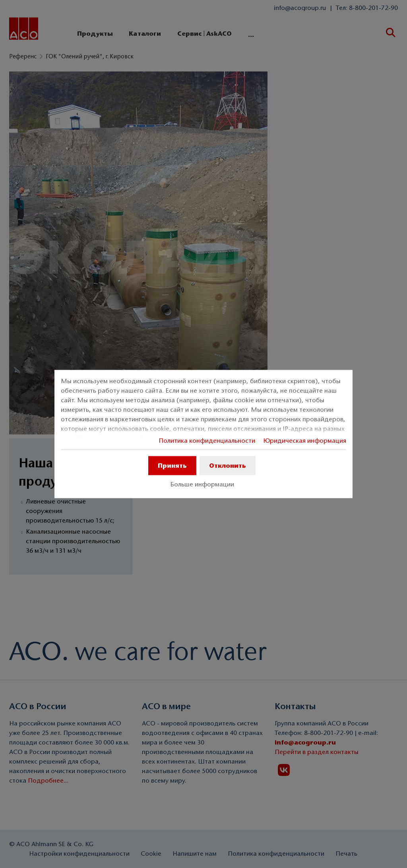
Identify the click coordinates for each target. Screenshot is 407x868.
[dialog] (203, 434)
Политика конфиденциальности (207, 441)
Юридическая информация (305, 441)
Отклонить (228, 466)
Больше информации (202, 484)
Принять (172, 466)
